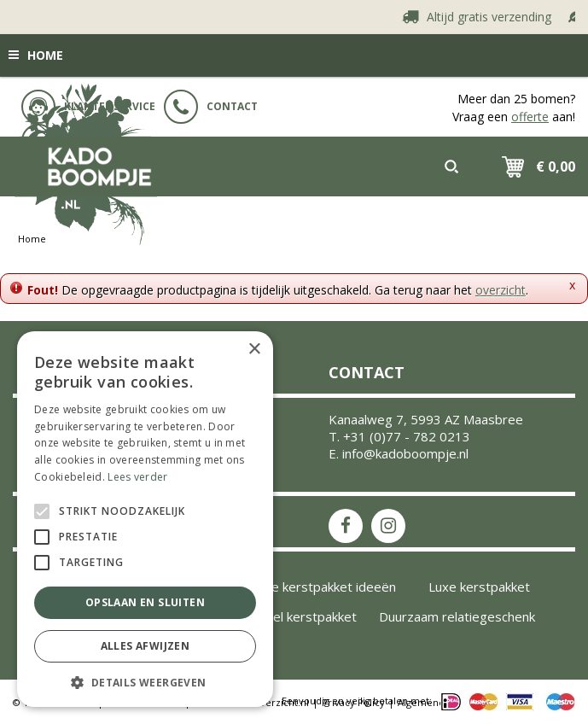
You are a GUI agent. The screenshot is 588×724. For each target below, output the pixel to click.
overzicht (501, 290)
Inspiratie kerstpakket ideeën (310, 587)
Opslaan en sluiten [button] (145, 602)
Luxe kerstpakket (479, 587)
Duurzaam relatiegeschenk (457, 616)
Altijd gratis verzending (496, 16)
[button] (145, 682)
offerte (530, 117)
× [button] (254, 350)
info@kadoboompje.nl (405, 453)
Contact (211, 107)
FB (346, 526)
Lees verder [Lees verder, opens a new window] (137, 477)
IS (388, 526)
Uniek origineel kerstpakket (277, 616)
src (451, 166)
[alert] (145, 519)
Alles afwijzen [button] (146, 646)
